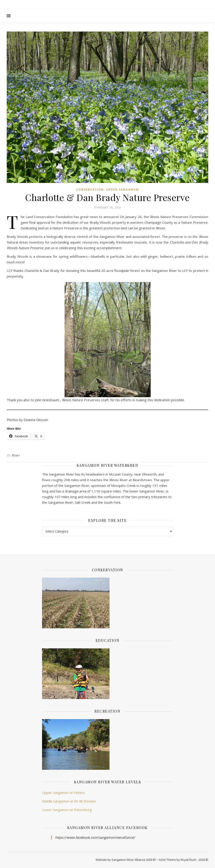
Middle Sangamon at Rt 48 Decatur (69, 801)
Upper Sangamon (123, 190)
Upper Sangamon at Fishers (64, 793)
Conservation (90, 190)
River (16, 455)
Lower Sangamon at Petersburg (67, 810)
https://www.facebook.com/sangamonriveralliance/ (95, 837)
